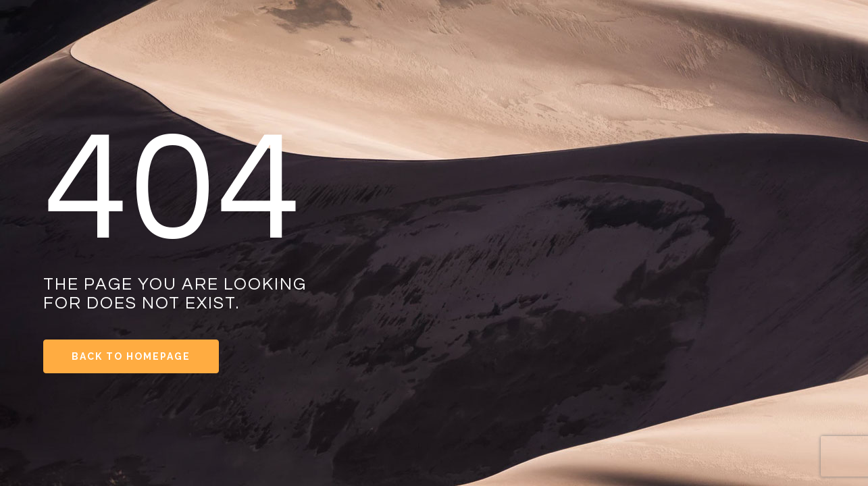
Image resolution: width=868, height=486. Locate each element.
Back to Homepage (131, 356)
